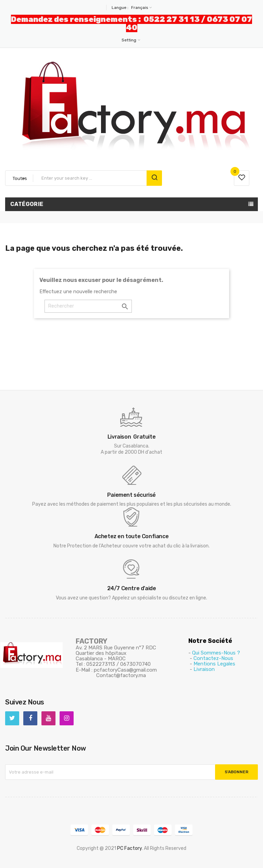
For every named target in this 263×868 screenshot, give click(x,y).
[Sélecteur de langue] (141, 8)
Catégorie (27, 204)
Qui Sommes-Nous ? (216, 653)
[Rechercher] (88, 306)
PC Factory (129, 848)
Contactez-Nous (213, 658)
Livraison (204, 669)
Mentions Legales (214, 664)
